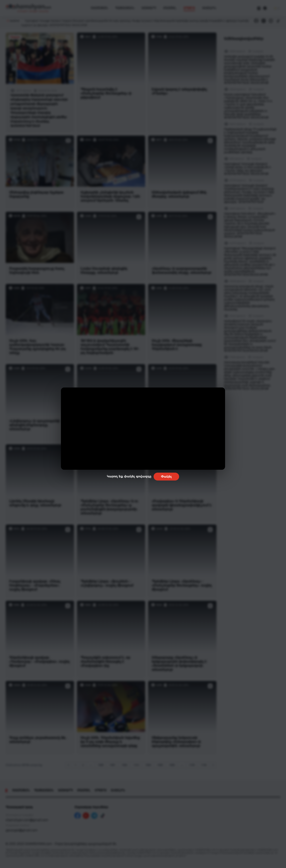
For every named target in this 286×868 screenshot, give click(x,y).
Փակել (166, 477)
